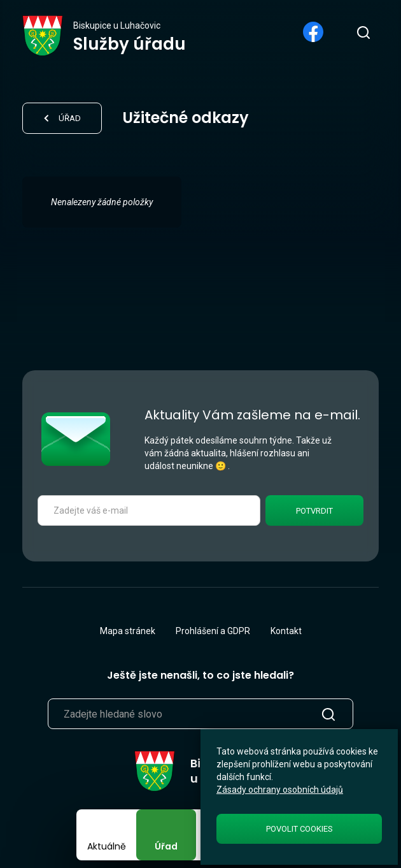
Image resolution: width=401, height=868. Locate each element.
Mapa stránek (128, 631)
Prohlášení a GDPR (213, 631)
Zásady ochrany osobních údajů (280, 790)
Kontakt (286, 631)
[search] (363, 32)
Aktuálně (107, 846)
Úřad (166, 846)
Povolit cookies (299, 829)
